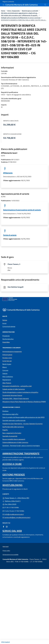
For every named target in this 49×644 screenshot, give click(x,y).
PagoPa (13, 430)
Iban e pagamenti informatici (12, 433)
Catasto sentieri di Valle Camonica (14, 389)
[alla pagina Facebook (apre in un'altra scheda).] (3, 526)
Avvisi (4, 323)
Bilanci (5, 367)
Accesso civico (7, 358)
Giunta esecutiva (8, 339)
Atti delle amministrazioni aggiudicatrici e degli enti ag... (19, 13)
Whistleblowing (12, 485)
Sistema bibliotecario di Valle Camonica (23, 442)
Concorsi (5, 370)
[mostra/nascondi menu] (3, 5)
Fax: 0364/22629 (9, 504)
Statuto (5, 373)
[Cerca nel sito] (45, 5)
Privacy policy (6, 551)
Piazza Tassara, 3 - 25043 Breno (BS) (24, 498)
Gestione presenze (14, 475)
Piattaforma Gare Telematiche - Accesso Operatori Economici (24, 423)
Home (3, 11)
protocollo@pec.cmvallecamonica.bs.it (16, 517)
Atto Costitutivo (16, 376)
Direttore (5, 411)
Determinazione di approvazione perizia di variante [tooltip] (22, 210)
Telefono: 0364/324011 (12, 501)
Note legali (6, 547)
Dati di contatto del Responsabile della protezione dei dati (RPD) (23, 417)
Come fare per (7, 361)
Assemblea (6, 342)
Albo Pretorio (15, 383)
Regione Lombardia (8, 2)
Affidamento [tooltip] (8, 173)
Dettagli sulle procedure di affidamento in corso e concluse (21, 18)
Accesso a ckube (12, 464)
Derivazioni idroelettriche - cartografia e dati (17, 386)
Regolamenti (7, 380)
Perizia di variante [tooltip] (10, 235)
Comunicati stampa (9, 326)
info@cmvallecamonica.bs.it (13, 514)
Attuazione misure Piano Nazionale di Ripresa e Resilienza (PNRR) (24, 402)
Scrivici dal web (12, 531)
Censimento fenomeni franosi (12, 395)
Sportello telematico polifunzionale (14, 420)
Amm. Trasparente (13, 11)
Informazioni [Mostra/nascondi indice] (6, 642)
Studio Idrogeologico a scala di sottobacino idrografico (20, 392)
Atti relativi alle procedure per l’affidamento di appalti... (20, 15)
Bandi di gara (7, 364)
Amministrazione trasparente (12, 352)
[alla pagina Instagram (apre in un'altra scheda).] (7, 526)
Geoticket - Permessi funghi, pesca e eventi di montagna (24, 445)
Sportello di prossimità (10, 436)
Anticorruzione (7, 355)
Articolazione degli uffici (10, 414)
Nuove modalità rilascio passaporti (14, 439)
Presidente (6, 336)
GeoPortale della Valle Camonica (21, 427)
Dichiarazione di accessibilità (10, 555)
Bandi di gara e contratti (30, 11)
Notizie (5, 320)
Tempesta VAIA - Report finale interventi (16, 399)
